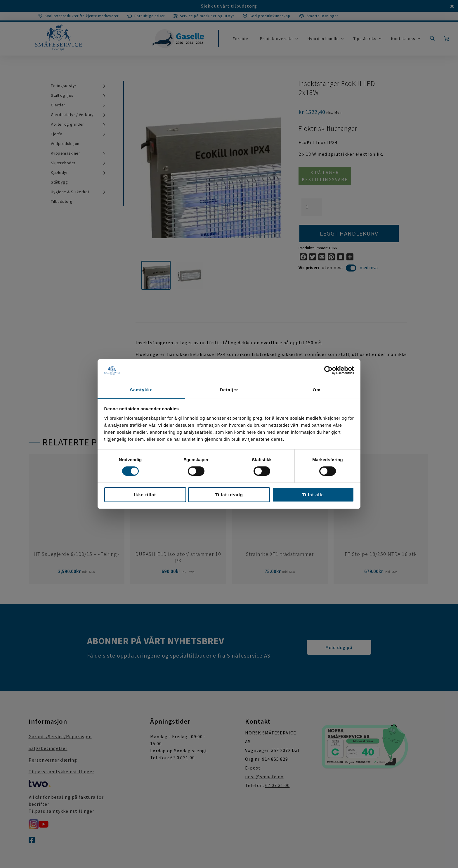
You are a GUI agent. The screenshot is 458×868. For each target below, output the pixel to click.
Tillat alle (313, 495)
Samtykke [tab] (141, 390)
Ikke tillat (145, 495)
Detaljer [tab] (229, 390)
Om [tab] (316, 390)
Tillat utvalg (229, 495)
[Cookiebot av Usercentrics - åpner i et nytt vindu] (328, 370)
